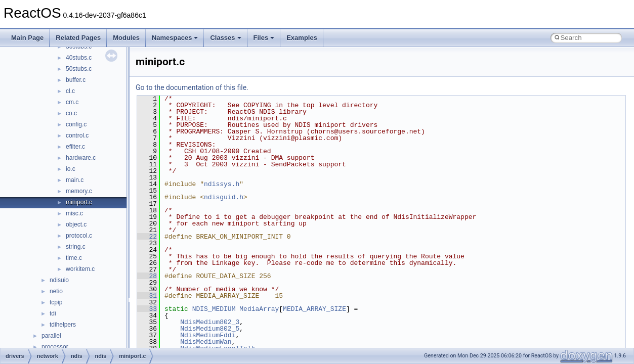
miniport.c (79, 202)
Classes (225, 38)
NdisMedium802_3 (210, 322)
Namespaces (175, 38)
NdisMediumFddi (208, 335)
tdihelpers (63, 325)
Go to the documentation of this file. (192, 87)
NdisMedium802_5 (210, 329)
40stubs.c (79, 58)
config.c (76, 124)
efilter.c (75, 147)
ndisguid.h (224, 197)
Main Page (27, 38)
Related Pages (78, 38)
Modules (126, 38)
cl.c (70, 91)
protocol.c (79, 236)
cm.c (72, 102)
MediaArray (259, 309)
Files (264, 38)
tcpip (56, 302)
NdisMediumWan (206, 342)
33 (147, 309)
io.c (71, 169)
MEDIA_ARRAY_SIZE (314, 309)
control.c (77, 135)
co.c (71, 113)
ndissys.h (222, 184)
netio (56, 291)
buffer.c (76, 80)
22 (147, 237)
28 (147, 276)
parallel (51, 336)
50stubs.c (79, 69)
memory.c (79, 191)
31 (147, 296)
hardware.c (81, 158)
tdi (53, 313)
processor (55, 347)
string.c (76, 247)
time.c (74, 258)
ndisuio (59, 280)
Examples (302, 38)
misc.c (74, 213)
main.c (75, 180)
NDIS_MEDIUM (214, 309)
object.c (76, 224)
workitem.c (80, 269)
